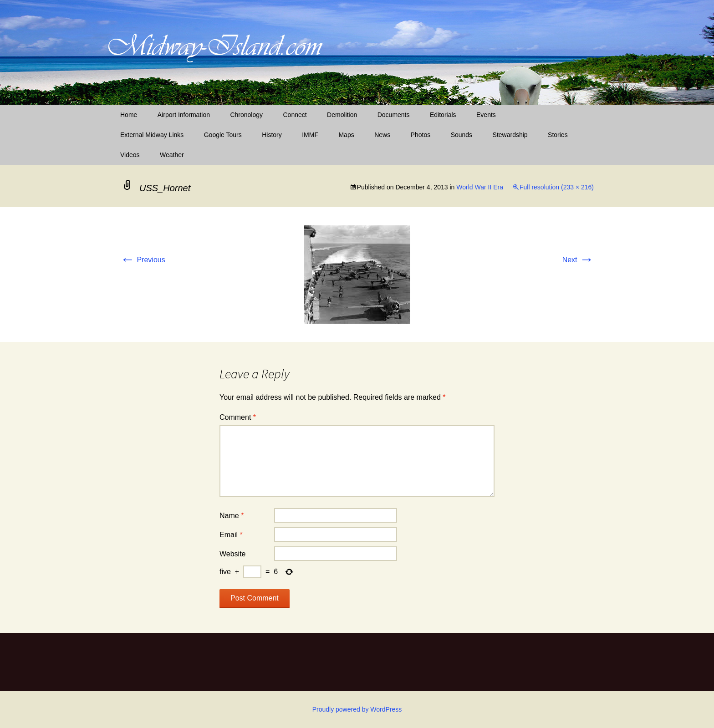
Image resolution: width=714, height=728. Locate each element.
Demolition (342, 115)
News (382, 135)
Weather (172, 155)
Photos (421, 135)
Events (486, 115)
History (272, 135)
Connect (295, 115)
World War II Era (480, 187)
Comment (238, 417)
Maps (346, 135)
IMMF (310, 135)
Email (231, 535)
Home (129, 115)
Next (578, 260)
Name (232, 516)
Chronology (246, 115)
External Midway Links (152, 135)
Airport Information (184, 115)
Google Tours (223, 135)
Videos (130, 155)
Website (233, 554)
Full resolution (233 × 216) (557, 187)
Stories (558, 135)
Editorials (443, 115)
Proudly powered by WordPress (357, 709)
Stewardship (510, 135)
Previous (143, 260)
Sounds (462, 135)
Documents (394, 115)
